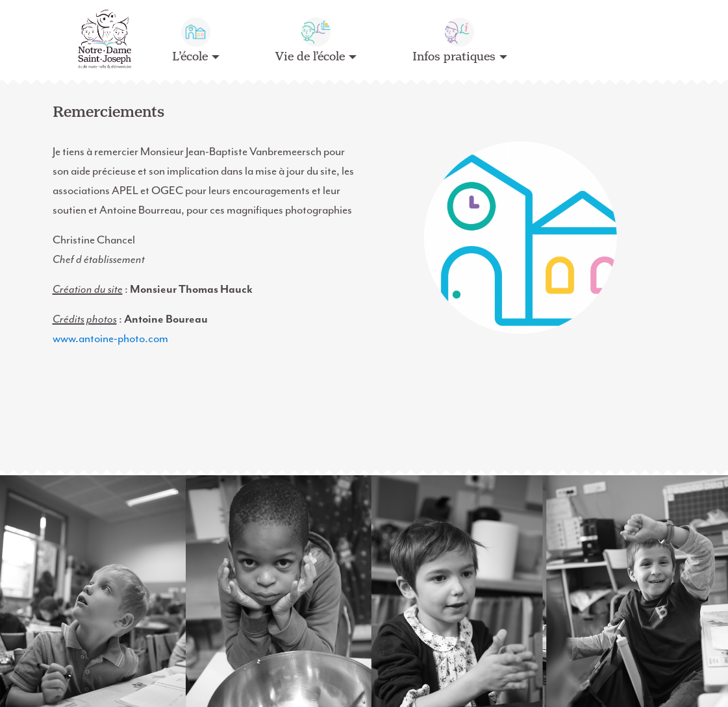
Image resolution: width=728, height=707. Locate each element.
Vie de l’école (310, 57)
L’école (190, 57)
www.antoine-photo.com (110, 338)
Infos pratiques (454, 57)
